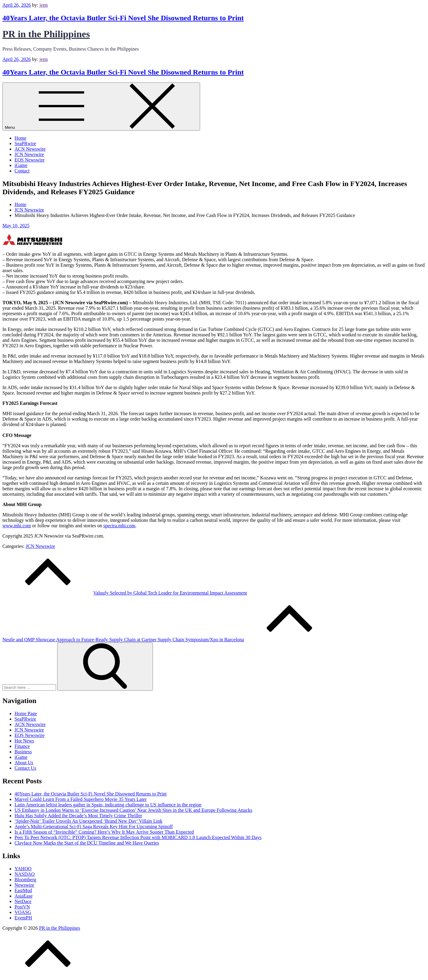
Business (23, 752)
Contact (22, 171)
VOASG (23, 912)
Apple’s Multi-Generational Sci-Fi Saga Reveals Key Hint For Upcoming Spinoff (94, 827)
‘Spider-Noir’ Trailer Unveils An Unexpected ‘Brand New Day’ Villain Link (89, 821)
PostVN (22, 907)
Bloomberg (25, 880)
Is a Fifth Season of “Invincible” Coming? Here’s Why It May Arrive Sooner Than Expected (104, 832)
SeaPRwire (25, 143)
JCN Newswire (29, 154)
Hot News (24, 741)
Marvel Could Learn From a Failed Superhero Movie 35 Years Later (81, 799)
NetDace (23, 901)
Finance (22, 746)
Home (20, 138)
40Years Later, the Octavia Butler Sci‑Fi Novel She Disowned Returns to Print (123, 18)
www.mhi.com (17, 526)
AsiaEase (24, 896)
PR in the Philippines (46, 34)
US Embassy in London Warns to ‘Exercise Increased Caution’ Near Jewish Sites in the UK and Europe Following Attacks (133, 810)
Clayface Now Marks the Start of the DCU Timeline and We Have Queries (87, 843)
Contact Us (25, 768)
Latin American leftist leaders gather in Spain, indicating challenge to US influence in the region (108, 805)
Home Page (26, 713)
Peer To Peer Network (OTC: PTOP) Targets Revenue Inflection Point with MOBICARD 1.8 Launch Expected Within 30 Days (138, 837)
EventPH (23, 918)
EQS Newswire (30, 160)
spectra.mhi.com (119, 526)
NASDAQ (25, 874)
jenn (44, 5)
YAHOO (23, 869)
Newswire (24, 885)
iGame (21, 165)
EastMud (23, 890)
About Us (24, 763)
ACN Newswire (30, 149)
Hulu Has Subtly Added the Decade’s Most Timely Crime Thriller (78, 816)
